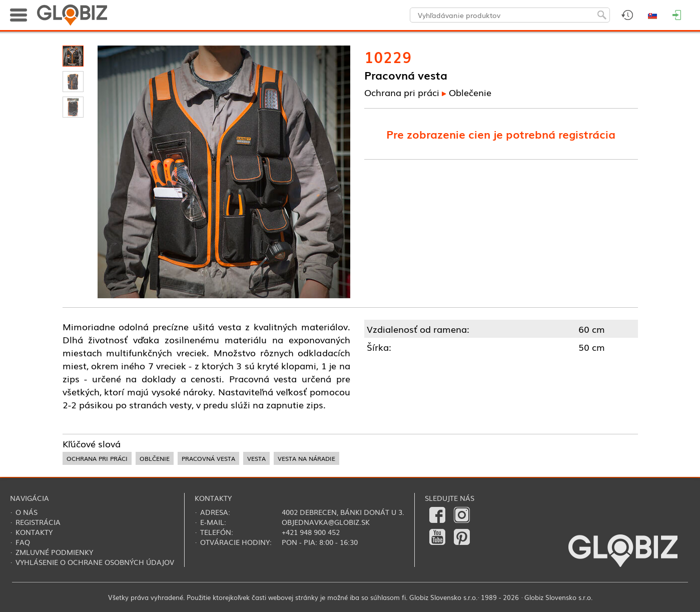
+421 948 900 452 (311, 532)
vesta (256, 458)
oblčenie (155, 458)
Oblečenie (470, 92)
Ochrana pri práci (402, 92)
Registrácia (38, 522)
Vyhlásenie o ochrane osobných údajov (95, 562)
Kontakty (34, 532)
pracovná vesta (208, 458)
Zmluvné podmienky (54, 552)
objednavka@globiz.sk (326, 522)
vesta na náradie (306, 458)
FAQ (23, 542)
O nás (27, 512)
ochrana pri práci (97, 458)
